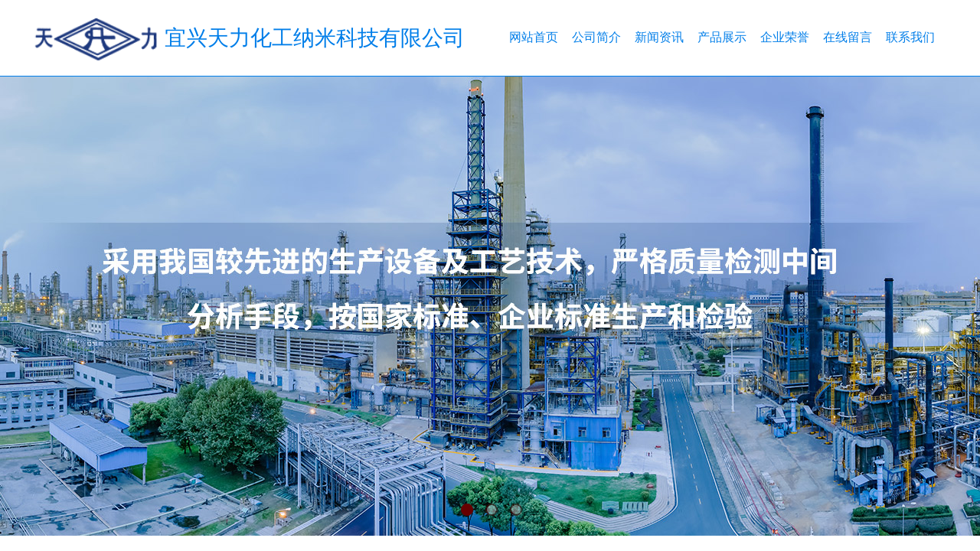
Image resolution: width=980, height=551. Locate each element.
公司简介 (596, 37)
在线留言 (848, 37)
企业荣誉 (785, 37)
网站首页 (534, 37)
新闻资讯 (659, 37)
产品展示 (722, 37)
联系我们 (910, 37)
